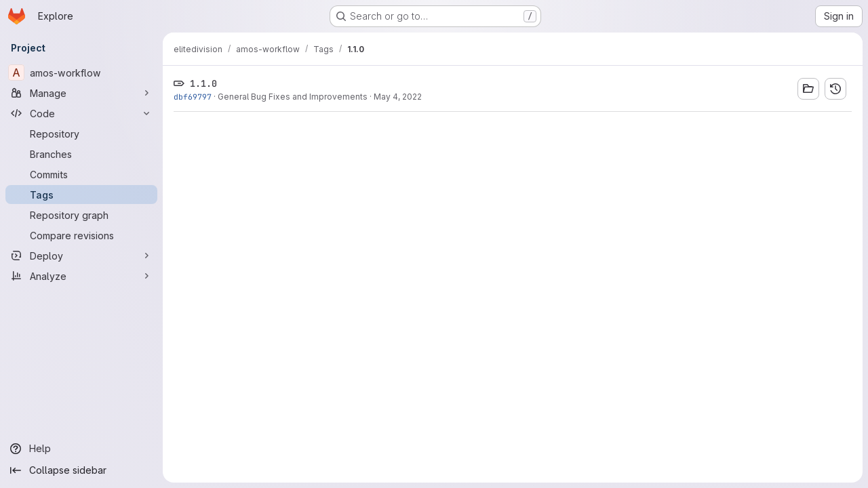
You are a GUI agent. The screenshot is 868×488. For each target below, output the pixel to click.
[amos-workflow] (81, 73)
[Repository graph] (81, 215)
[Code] (81, 113)
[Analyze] (81, 276)
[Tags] (81, 195)
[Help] (81, 449)
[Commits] (81, 174)
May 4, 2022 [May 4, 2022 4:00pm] (398, 97)
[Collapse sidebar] (81, 470)
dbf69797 (193, 97)
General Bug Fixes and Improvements (293, 97)
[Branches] (81, 154)
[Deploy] (81, 256)
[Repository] (81, 134)
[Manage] (81, 93)
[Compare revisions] (81, 235)
